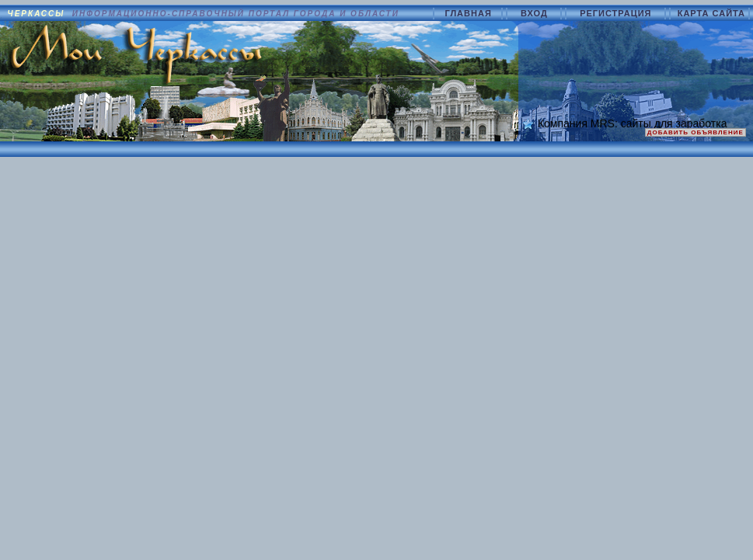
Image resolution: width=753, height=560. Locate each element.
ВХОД (536, 13)
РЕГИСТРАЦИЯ (617, 13)
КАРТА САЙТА (711, 13)
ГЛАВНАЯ (470, 13)
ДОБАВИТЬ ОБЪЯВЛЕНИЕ (695, 132)
